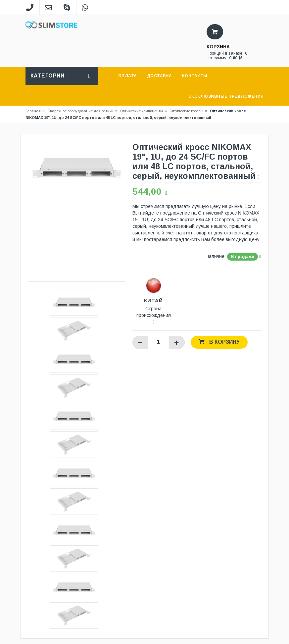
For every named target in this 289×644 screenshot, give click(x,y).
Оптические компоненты (142, 111)
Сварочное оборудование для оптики (82, 111)
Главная (33, 111)
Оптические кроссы (186, 111)
